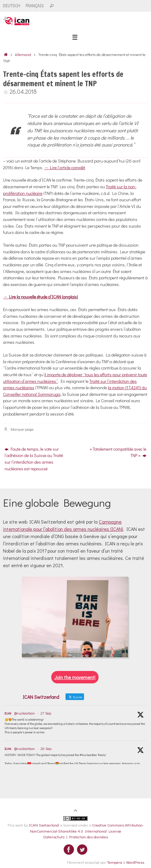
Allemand (23, 54)
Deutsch (11, 6)
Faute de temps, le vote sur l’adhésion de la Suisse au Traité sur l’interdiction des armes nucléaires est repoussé (34, 459)
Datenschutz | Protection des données (76, 837)
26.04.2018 (23, 92)
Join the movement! (75, 677)
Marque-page (22, 429)
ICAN (8, 713)
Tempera (115, 862)
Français (35, 6)
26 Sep (46, 748)
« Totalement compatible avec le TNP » (118, 452)
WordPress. (136, 862)
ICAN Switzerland (44, 825)
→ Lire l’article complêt (65, 168)
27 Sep (46, 713)
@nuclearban (25, 713)
